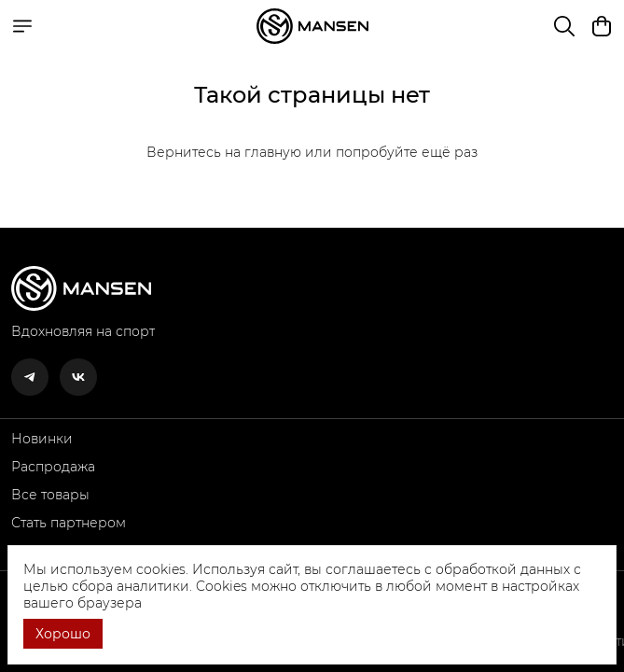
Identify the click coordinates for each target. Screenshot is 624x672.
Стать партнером (69, 523)
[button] (30, 377)
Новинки (42, 439)
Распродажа (53, 467)
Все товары (50, 495)
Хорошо (63, 634)
